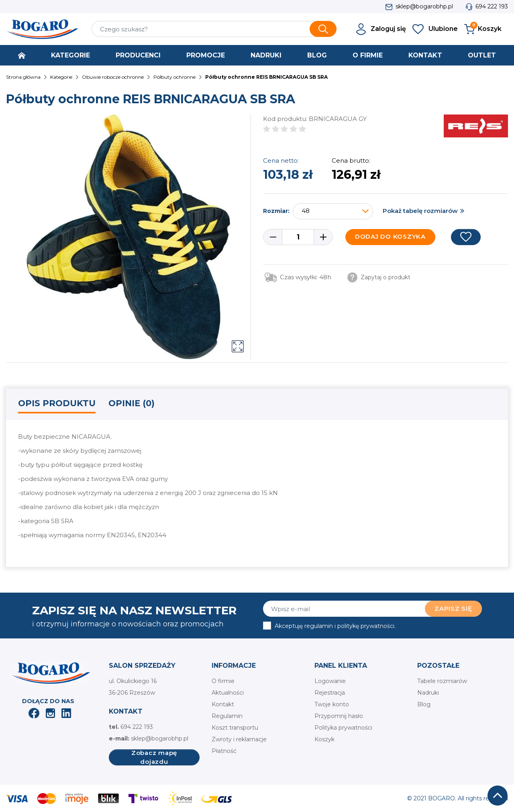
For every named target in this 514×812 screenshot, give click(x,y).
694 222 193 (492, 6)
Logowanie (330, 681)
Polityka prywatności (343, 728)
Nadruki (428, 693)
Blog (424, 704)
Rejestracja (330, 693)
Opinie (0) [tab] (132, 403)
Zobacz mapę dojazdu (154, 757)
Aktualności (228, 693)
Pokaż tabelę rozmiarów (420, 211)
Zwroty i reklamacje (239, 739)
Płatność (224, 751)
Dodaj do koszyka (390, 236)
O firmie (223, 681)
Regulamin (227, 716)
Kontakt (223, 704)
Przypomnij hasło (339, 716)
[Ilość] (298, 237)
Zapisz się (453, 608)
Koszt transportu (235, 728)
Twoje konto (332, 704)
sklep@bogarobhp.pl (424, 6)
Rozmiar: (276, 211)
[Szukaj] (214, 29)
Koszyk (324, 739)
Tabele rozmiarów (442, 681)
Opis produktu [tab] (57, 403)
